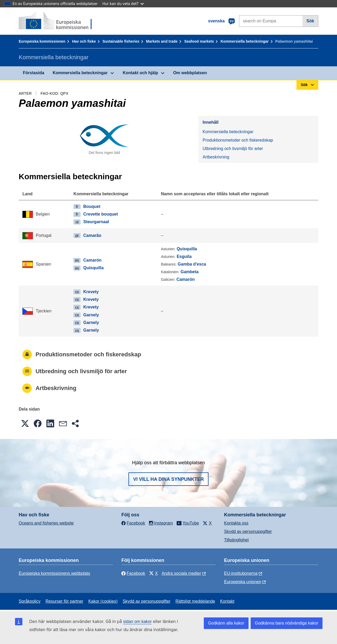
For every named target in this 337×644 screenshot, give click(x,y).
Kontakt (227, 601)
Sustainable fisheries (121, 41)
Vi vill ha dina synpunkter (168, 479)
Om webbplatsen (190, 73)
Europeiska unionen (243, 582)
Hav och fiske (84, 41)
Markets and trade (162, 41)
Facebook (133, 573)
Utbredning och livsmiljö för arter (233, 149)
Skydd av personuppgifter (248, 531)
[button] (25, 423)
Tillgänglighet (236, 540)
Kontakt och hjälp (140, 73)
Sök (310, 21)
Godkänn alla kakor (226, 623)
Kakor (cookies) (103, 601)
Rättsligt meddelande (195, 601)
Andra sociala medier (181, 573)
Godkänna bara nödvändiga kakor (287, 623)
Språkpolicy (30, 601)
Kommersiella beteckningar (245, 41)
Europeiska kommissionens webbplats (54, 573)
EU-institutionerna (241, 573)
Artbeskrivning (216, 157)
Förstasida (34, 73)
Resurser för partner (64, 601)
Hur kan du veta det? (123, 4)
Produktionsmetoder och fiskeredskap (238, 140)
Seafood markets (199, 41)
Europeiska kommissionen (42, 41)
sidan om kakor (138, 621)
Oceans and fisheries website (46, 523)
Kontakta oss (236, 523)
